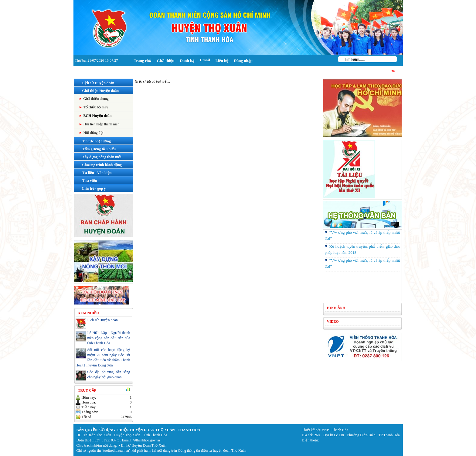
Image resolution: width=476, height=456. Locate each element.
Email (205, 60)
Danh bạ (187, 61)
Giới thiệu (165, 61)
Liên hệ (222, 61)
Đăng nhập (243, 61)
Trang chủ (143, 61)
